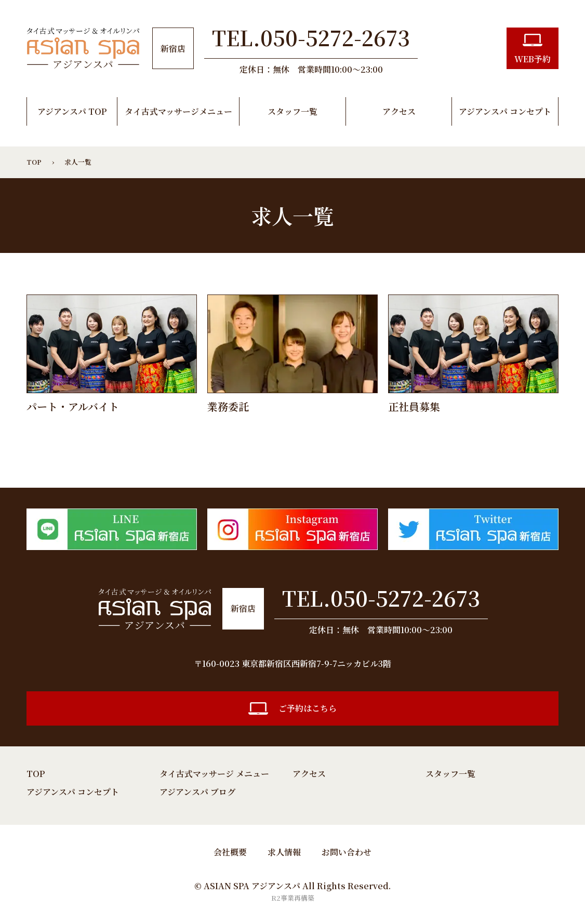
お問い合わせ (347, 852)
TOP (36, 774)
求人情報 (284, 852)
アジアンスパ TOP (72, 111)
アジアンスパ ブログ (197, 792)
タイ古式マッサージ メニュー (214, 774)
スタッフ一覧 (293, 111)
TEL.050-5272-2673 (381, 598)
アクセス (399, 111)
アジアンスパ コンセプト (505, 111)
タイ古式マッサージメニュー (178, 111)
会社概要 (230, 852)
